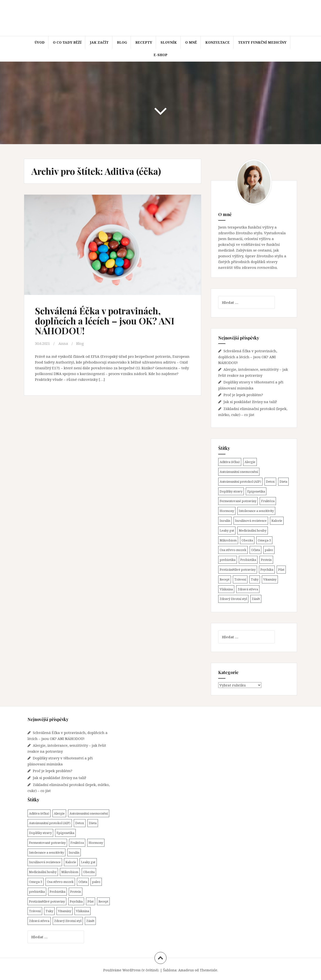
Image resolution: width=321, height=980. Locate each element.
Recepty (144, 42)
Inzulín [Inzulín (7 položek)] (225, 521)
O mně (191, 42)
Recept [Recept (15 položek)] (225, 579)
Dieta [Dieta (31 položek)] (283, 481)
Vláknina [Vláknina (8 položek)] (226, 589)
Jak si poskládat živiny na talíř (250, 402)
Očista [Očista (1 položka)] (255, 550)
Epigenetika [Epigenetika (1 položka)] (256, 491)
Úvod (40, 42)
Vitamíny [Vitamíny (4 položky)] (270, 579)
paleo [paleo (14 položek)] (269, 550)
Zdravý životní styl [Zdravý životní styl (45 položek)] (233, 599)
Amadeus (186, 970)
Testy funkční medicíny (262, 42)
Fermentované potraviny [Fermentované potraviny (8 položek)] (238, 501)
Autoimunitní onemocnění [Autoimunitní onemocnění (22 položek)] (239, 472)
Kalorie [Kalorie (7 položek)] (277, 521)
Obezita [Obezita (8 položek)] (247, 540)
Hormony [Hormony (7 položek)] (227, 511)
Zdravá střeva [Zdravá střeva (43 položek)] (248, 589)
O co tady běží (67, 42)
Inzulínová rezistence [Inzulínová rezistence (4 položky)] (251, 521)
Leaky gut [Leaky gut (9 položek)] (227, 530)
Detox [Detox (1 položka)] (270, 481)
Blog (122, 42)
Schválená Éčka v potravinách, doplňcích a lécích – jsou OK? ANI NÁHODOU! (105, 321)
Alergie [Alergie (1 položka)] (250, 462)
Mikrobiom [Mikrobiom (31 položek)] (228, 540)
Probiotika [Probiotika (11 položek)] (248, 560)
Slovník (169, 42)
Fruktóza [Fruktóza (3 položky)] (268, 501)
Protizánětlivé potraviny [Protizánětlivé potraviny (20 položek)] (238, 569)
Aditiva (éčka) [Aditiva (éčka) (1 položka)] (230, 462)
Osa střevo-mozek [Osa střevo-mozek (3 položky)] (233, 550)
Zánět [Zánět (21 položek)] (256, 599)
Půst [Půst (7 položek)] (281, 569)
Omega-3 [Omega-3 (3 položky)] (264, 540)
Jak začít (99, 42)
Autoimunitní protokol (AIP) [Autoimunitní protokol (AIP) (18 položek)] (240, 481)
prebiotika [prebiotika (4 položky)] (228, 560)
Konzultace (218, 42)
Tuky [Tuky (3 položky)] (255, 579)
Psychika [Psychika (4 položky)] (267, 569)
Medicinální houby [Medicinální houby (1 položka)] (253, 530)
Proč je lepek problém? (243, 395)
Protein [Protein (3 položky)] (266, 560)
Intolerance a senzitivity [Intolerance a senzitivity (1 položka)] (256, 511)
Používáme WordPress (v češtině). (131, 970)
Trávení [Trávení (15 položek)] (240, 579)
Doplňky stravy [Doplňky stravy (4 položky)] (231, 491)
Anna (63, 343)
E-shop (160, 55)
